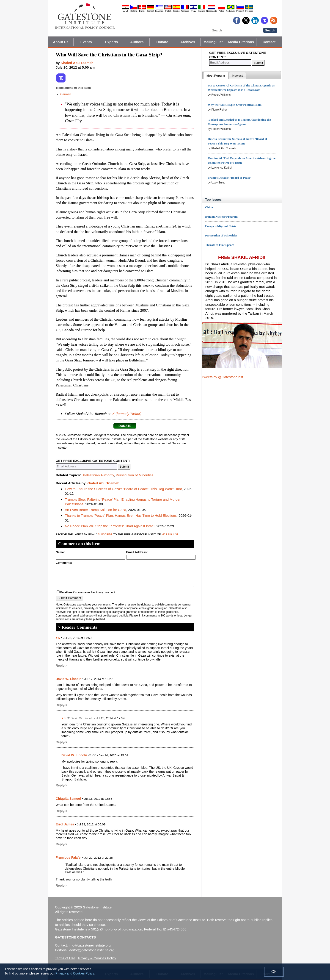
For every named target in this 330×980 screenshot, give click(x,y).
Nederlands (212, 11)
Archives (188, 42)
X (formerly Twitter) (127, 414)
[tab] (216, 76)
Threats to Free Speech (220, 245)
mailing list (170, 534)
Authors (137, 42)
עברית (193, 11)
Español (176, 11)
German (66, 94)
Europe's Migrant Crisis (221, 226)
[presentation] (216, 76)
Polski (221, 11)
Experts (112, 42)
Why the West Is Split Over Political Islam (235, 105)
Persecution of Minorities (135, 475)
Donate (162, 42)
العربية (126, 11)
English (168, 11)
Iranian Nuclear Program (221, 217)
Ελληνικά (159, 11)
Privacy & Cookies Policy (97, 958)
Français (185, 11)
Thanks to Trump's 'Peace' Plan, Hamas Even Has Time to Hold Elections (121, 515)
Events (86, 42)
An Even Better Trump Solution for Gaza (96, 510)
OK (274, 972)
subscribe (105, 534)
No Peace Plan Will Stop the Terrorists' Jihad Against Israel (110, 526)
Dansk (142, 11)
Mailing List (213, 42)
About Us (61, 42)
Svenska (249, 11)
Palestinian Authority (98, 475)
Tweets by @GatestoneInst (222, 377)
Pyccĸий (240, 11)
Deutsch (150, 11)
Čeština (134, 11)
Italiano (202, 11)
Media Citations (241, 42)
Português (231, 11)
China (209, 207)
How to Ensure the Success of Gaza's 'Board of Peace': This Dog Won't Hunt (123, 489)
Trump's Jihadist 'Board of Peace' (229, 178)
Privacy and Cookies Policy (75, 973)
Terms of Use (65, 958)
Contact (269, 42)
